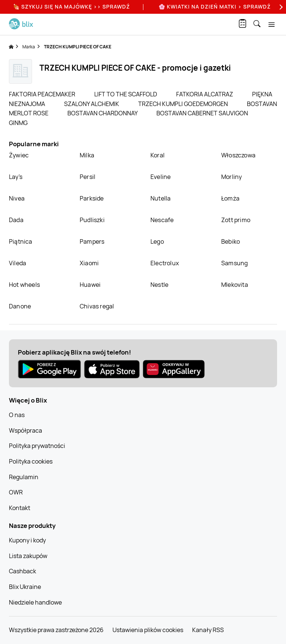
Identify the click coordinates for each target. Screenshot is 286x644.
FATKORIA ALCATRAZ (205, 94)
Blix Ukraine (25, 587)
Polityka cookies (31, 461)
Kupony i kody (27, 540)
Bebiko (231, 241)
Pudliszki (92, 220)
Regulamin (24, 477)
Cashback (23, 571)
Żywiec (19, 155)
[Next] (280, 7)
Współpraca (26, 430)
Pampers (92, 241)
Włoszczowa (238, 155)
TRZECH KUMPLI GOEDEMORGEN (184, 104)
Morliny (231, 177)
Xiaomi (89, 263)
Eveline (161, 177)
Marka (29, 47)
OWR (16, 492)
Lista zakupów (28, 556)
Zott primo (236, 220)
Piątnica (21, 241)
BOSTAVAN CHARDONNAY (103, 113)
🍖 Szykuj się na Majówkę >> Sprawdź (71, 7)
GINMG (18, 123)
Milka (87, 155)
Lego (157, 241)
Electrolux (165, 263)
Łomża (230, 198)
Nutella (161, 198)
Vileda (18, 263)
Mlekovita (235, 285)
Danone (20, 306)
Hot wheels (24, 285)
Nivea (17, 198)
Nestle (159, 285)
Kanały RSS (208, 630)
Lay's (16, 177)
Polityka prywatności (37, 446)
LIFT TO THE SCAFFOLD (126, 94)
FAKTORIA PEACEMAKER (43, 94)
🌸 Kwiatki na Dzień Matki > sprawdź (215, 7)
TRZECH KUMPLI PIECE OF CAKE (78, 47)
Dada (16, 220)
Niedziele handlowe (35, 602)
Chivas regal (97, 306)
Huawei (90, 285)
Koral (158, 155)
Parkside (92, 198)
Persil (88, 177)
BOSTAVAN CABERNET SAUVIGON (202, 113)
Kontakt (20, 508)
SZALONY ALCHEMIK (92, 104)
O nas (17, 415)
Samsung (234, 263)
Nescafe (162, 220)
